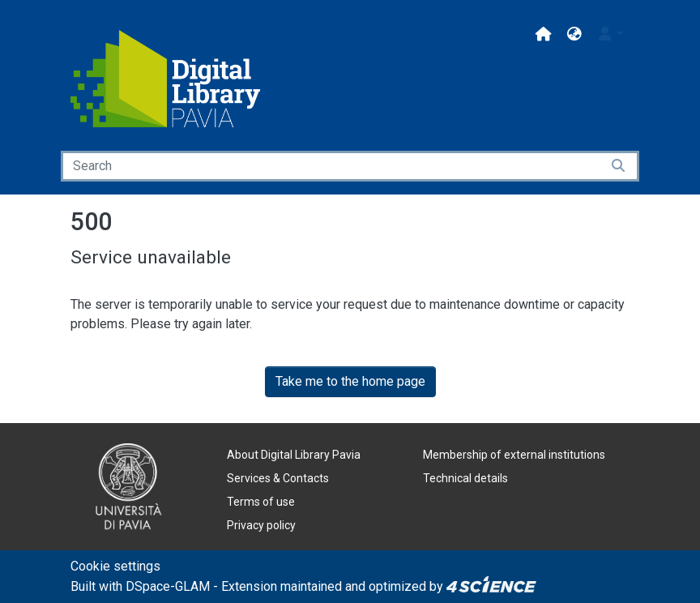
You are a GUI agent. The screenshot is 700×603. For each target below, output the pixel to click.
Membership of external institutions (514, 455)
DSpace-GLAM (168, 586)
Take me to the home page (350, 381)
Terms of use (261, 502)
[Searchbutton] (619, 166)
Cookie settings (115, 566)
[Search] (331, 166)
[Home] (165, 79)
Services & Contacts (278, 478)
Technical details (465, 478)
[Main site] (544, 34)
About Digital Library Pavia (294, 455)
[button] (574, 34)
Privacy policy (261, 525)
